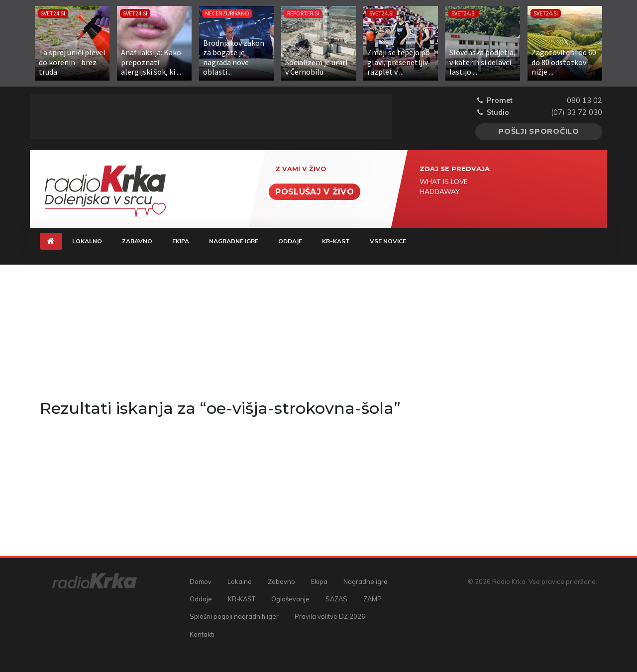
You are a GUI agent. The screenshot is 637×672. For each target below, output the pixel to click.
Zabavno (137, 241)
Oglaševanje (290, 599)
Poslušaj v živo (315, 192)
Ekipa (181, 241)
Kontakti (202, 634)
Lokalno (87, 241)
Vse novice (388, 241)
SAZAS (336, 599)
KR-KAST (336, 241)
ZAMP (372, 599)
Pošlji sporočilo (539, 131)
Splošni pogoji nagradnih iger (234, 616)
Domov (201, 581)
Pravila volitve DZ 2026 (330, 616)
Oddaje (290, 241)
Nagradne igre (234, 241)
